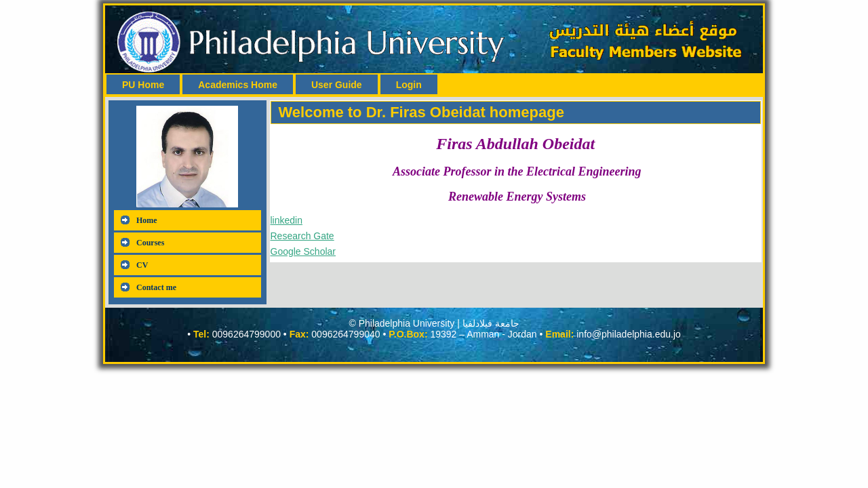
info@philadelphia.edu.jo (629, 334)
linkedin (287, 220)
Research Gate (302, 236)
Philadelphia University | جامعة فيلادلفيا (439, 323)
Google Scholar (303, 251)
